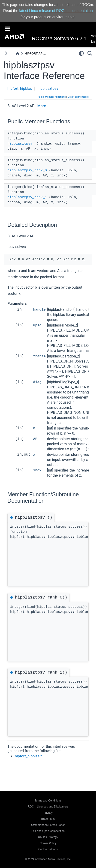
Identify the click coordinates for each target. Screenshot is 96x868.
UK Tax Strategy (48, 837)
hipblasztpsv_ (21, 144)
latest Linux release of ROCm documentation (56, 11)
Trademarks (48, 819)
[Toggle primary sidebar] (6, 53)
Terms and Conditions (48, 801)
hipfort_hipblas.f (28, 756)
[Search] (90, 53)
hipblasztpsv (48, 89)
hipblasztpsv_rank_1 (27, 197)
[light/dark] (81, 53)
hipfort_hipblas (20, 89)
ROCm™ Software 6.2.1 (59, 39)
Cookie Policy (48, 843)
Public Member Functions (52, 97)
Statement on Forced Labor (48, 825)
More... (43, 106)
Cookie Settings (48, 849)
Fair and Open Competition (48, 831)
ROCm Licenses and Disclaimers (48, 807)
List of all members (78, 97)
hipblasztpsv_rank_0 (27, 171)
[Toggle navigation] (7, 28)
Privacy (48, 813)
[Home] (18, 53)
